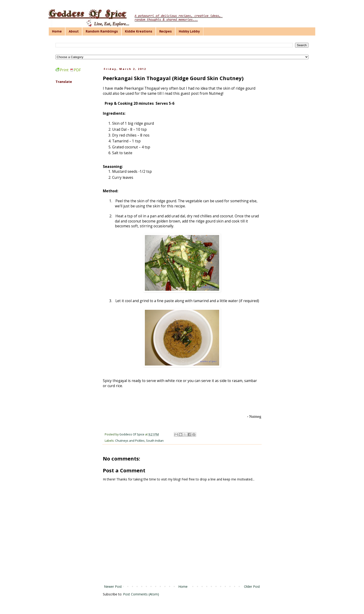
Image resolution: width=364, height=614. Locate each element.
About (74, 31)
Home (57, 31)
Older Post (252, 586)
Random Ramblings (102, 31)
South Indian (155, 441)
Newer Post (113, 586)
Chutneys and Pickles (130, 441)
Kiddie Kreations (139, 31)
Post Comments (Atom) (141, 594)
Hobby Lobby (189, 31)
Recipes (166, 31)
